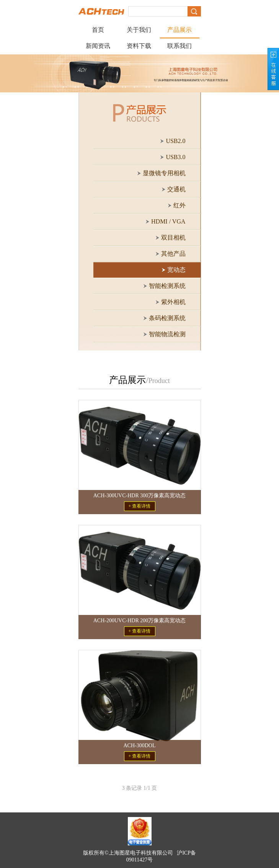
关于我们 (139, 30)
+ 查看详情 (140, 506)
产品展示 (179, 30)
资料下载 (139, 46)
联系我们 (179, 46)
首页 (98, 30)
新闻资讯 (98, 46)
